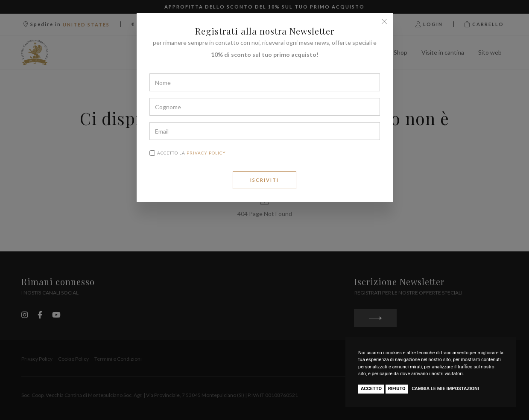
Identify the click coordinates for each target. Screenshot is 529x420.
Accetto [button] (371, 389)
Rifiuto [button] (397, 389)
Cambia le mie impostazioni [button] (445, 389)
